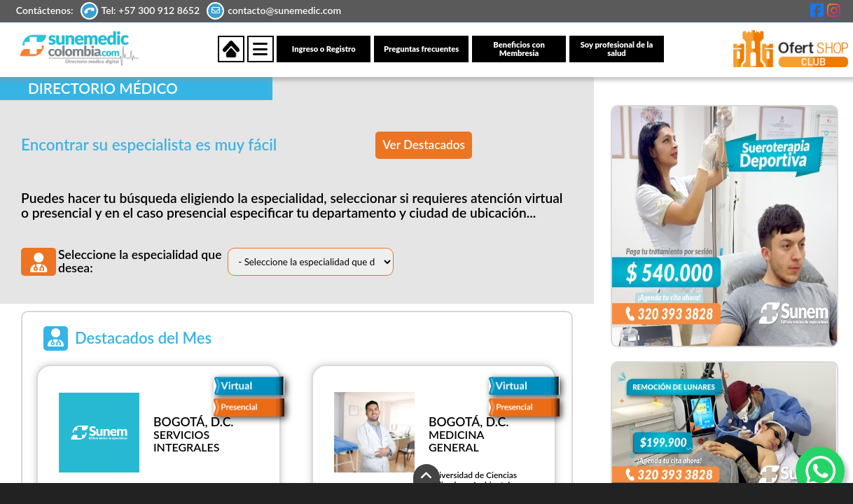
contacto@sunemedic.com (286, 10)
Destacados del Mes (143, 339)
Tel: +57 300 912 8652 (152, 10)
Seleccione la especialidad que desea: (140, 262)
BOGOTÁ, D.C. (194, 422)
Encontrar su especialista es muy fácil (149, 145)
